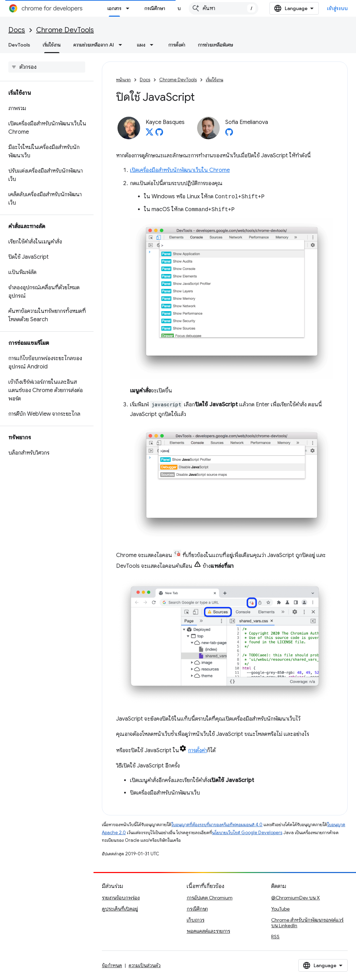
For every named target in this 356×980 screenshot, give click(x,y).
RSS (275, 937)
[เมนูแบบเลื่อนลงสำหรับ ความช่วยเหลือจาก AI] (122, 45)
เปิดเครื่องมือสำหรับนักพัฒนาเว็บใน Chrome (180, 170)
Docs (17, 30)
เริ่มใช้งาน (215, 80)
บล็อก (184, 8)
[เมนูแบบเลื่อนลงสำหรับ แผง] (154, 45)
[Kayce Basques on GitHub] (159, 134)
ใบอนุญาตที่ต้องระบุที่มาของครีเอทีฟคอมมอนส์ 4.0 (217, 825)
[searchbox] (47, 67)
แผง (141, 45)
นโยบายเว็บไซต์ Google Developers (247, 833)
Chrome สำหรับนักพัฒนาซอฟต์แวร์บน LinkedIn (307, 923)
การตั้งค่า (177, 45)
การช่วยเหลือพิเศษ (216, 45)
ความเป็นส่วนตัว (145, 965)
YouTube (280, 909)
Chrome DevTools (65, 30)
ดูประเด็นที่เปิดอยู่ (120, 909)
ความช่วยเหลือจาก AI (94, 45)
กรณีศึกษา (155, 8)
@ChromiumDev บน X (296, 898)
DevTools (19, 45)
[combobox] (240, 8)
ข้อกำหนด (112, 965)
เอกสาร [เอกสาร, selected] (114, 8)
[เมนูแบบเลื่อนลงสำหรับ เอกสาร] (130, 8)
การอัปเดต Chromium (210, 898)
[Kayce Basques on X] (149, 134)
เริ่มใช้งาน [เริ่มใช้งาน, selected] (52, 45)
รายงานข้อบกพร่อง (121, 898)
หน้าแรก (123, 80)
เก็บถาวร (196, 920)
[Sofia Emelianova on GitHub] (229, 134)
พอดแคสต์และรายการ (208, 931)
